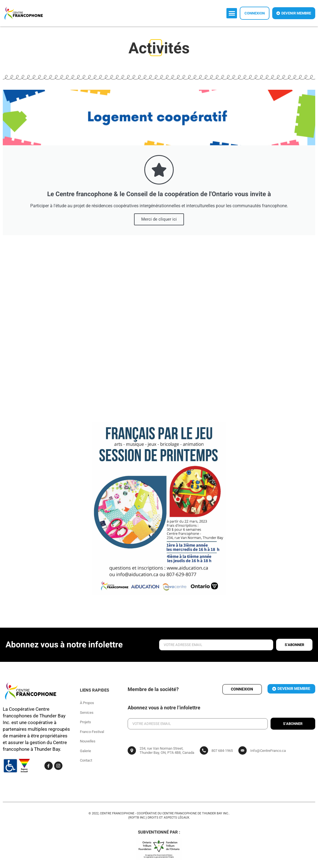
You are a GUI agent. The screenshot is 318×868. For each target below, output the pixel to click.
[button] (232, 13)
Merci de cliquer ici (159, 219)
